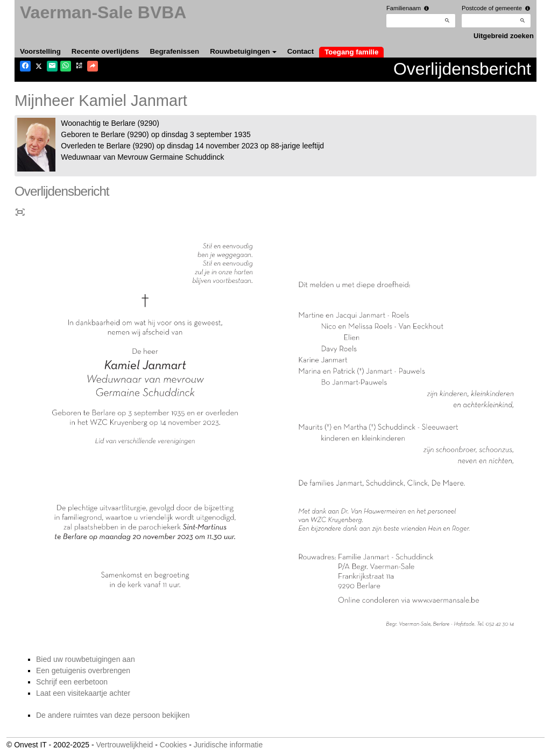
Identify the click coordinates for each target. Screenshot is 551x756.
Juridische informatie (228, 745)
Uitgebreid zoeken (504, 36)
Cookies (174, 745)
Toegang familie (351, 52)
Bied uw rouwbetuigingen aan (86, 659)
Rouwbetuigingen (243, 51)
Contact (301, 51)
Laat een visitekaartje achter (83, 693)
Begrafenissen (175, 51)
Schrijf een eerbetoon (72, 682)
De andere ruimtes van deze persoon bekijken (113, 715)
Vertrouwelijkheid (124, 745)
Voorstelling (40, 51)
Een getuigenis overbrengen (83, 671)
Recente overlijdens (105, 51)
